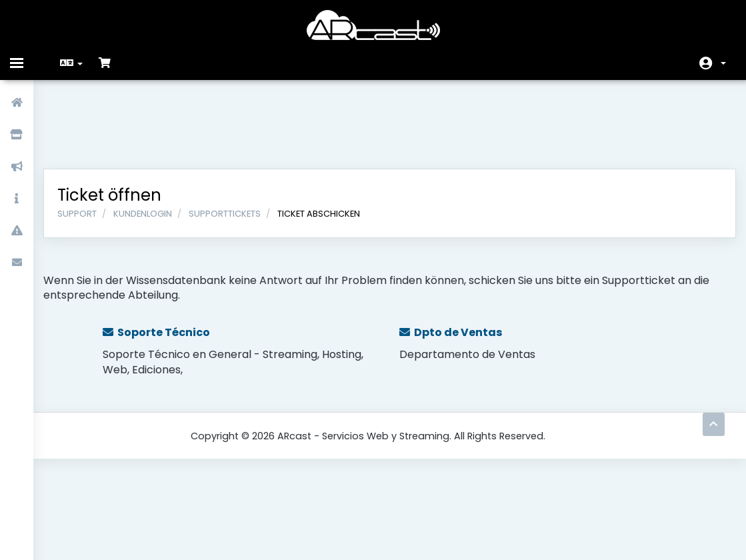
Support (87, 145)
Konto (723, 63)
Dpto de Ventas (451, 264)
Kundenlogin (153, 145)
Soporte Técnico (165, 264)
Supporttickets (235, 145)
